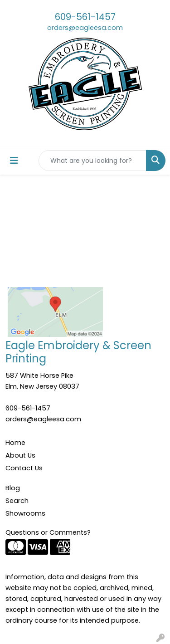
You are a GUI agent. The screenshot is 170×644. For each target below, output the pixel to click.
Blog (13, 488)
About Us (20, 455)
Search (17, 501)
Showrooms (25, 513)
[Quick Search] (92, 161)
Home (15, 443)
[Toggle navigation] (14, 161)
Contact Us (24, 468)
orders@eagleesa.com (85, 28)
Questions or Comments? (48, 532)
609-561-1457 (85, 17)
